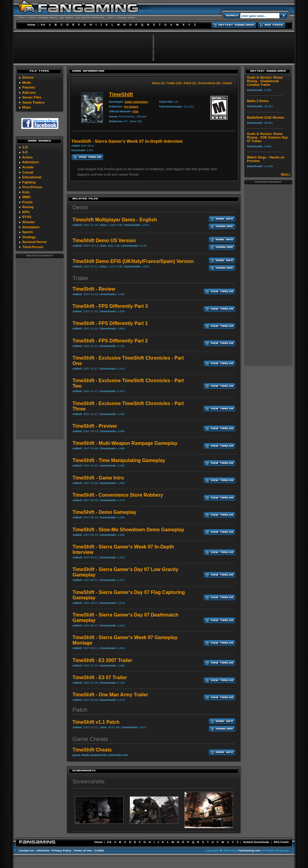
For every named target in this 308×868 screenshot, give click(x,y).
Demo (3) (158, 83)
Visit (135, 111)
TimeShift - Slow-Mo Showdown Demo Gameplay (128, 530)
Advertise (43, 850)
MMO (26, 197)
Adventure (31, 162)
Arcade (28, 167)
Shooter (29, 222)
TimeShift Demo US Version (104, 240)
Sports (28, 232)
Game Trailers (33, 102)
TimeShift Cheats (92, 750)
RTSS (27, 217)
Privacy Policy (62, 850)
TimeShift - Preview (95, 426)
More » (286, 174)
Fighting (29, 182)
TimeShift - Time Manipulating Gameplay (119, 460)
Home (31, 25)
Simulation (31, 227)
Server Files (32, 97)
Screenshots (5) (209, 83)
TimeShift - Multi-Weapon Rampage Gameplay (125, 443)
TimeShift (121, 95)
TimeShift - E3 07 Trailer (100, 678)
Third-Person (33, 247)
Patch (80, 710)
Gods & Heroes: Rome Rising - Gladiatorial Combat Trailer (265, 81)
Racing (28, 207)
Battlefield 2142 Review (266, 117)
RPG (26, 212)
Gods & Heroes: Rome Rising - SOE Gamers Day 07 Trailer (267, 137)
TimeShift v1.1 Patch (96, 722)
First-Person (32, 187)
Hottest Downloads (256, 842)
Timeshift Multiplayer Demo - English (115, 220)
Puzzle (28, 202)
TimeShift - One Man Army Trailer (110, 695)
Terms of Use (83, 850)
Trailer (81, 278)
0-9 (43, 25)
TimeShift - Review (94, 289)
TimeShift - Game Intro (98, 478)
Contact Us (26, 850)
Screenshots (89, 781)
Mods (27, 83)
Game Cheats (90, 739)
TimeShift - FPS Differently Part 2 (110, 341)
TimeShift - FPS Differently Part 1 (110, 323)
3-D (25, 152)
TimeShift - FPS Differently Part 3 (110, 306)
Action (28, 157)
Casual (28, 172)
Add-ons (29, 92)
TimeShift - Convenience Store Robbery (118, 495)
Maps (27, 107)
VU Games (131, 106)
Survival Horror (34, 242)
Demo (80, 207)
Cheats (227, 83)
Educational (32, 177)
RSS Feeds (281, 842)
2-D (25, 147)
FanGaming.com (249, 850)
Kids (26, 192)
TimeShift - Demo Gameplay (104, 512)
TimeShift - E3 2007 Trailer (102, 660)
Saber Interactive (136, 102)
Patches (29, 87)
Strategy (29, 237)
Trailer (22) (174, 83)
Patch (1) (190, 83)
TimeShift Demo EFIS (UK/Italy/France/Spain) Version (133, 261)
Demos (28, 77)
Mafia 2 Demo (258, 101)
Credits (99, 850)
